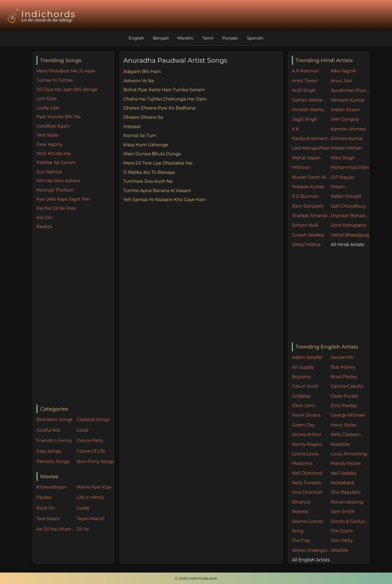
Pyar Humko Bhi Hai (59, 117)
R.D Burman (305, 196)
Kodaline (340, 444)
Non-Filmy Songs (95, 462)
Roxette (300, 512)
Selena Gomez (307, 521)
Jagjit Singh (305, 119)
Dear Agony (49, 144)
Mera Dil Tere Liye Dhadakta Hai (158, 163)
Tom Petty (342, 541)
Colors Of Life (91, 451)
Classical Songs (93, 420)
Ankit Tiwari (305, 81)
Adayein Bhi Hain (142, 72)
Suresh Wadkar (308, 235)
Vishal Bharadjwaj (350, 235)
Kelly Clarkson (346, 435)
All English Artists (311, 560)
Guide (83, 508)
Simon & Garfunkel (350, 521)
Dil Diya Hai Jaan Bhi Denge (67, 90)
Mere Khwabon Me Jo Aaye (66, 71)
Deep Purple (344, 396)
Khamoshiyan (51, 487)
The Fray (301, 541)
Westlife (339, 550)
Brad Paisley (344, 377)
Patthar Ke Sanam (56, 163)
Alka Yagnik (343, 71)
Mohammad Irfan (350, 167)
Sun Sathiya (49, 172)
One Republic (346, 492)
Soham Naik (305, 225)
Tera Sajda (48, 135)
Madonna (302, 463)
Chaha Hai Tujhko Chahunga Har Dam (165, 99)
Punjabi (230, 38)
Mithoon (301, 167)
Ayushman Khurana (350, 90)
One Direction (307, 492)
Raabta (44, 227)
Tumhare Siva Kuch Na (148, 181)
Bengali (161, 38)
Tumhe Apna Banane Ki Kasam (157, 191)
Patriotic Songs (53, 462)
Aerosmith (342, 357)
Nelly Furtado (307, 483)
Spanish (255, 38)
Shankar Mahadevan (350, 216)
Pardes (44, 497)
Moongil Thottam (55, 190)
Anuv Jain (341, 81)
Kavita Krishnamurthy (311, 139)
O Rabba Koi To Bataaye (149, 172)
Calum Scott (305, 386)
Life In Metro (90, 497)
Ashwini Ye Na (139, 81)
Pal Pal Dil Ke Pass (56, 208)
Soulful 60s (48, 430)
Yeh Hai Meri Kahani (58, 181)
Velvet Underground (311, 550)
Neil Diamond (307, 473)
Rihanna (301, 502)
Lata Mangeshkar (311, 148)
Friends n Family (54, 441)
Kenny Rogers (307, 444)
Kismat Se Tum (140, 136)
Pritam (338, 187)
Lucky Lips (48, 108)
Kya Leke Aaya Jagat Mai (63, 199)
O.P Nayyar (343, 177)
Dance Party (90, 441)
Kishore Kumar (347, 139)
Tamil (208, 38)
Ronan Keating (347, 502)
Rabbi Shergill (346, 196)
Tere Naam (48, 519)
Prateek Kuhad (308, 187)
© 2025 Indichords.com (196, 578)
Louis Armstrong (349, 454)
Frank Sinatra (306, 415)
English (137, 38)
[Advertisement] (75, 317)
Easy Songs (49, 451)
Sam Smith (343, 512)
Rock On (46, 508)
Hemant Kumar (348, 100)
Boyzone (301, 377)
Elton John (304, 406)
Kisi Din (45, 218)
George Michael (348, 415)
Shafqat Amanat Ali (311, 216)
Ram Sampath (308, 206)
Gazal (82, 430)
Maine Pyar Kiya (94, 487)
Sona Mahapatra (349, 225)
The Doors (342, 531)
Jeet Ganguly (345, 119)
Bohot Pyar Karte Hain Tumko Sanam (164, 90)
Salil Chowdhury (348, 206)
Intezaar (132, 127)
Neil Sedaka (344, 473)
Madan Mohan (347, 148)
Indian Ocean (345, 110)
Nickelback (343, 483)
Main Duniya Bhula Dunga (152, 154)
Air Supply (303, 367)
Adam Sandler (307, 357)
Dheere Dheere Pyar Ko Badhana (159, 108)
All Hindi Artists (347, 245)
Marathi (185, 38)
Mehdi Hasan (306, 158)
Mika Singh (343, 158)
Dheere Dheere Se (143, 117)
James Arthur (307, 435)
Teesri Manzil (91, 519)
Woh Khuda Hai (54, 154)
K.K (295, 129)
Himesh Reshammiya (311, 110)
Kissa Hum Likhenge (146, 145)
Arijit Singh (304, 90)
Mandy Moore (346, 463)
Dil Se (83, 529)
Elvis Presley (344, 406)
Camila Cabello (347, 386)
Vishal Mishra (306, 245)
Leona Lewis (305, 454)
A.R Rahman (305, 71)
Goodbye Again (53, 126)
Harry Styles (344, 425)
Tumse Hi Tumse (55, 80)
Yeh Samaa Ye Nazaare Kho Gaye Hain (165, 200)
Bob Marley (343, 367)
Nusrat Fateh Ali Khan (311, 177)
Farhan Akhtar (307, 100)
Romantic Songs (54, 420)
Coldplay (301, 396)
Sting (298, 531)
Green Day (303, 425)
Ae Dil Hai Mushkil (55, 529)
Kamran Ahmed (348, 129)
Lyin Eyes (47, 99)
